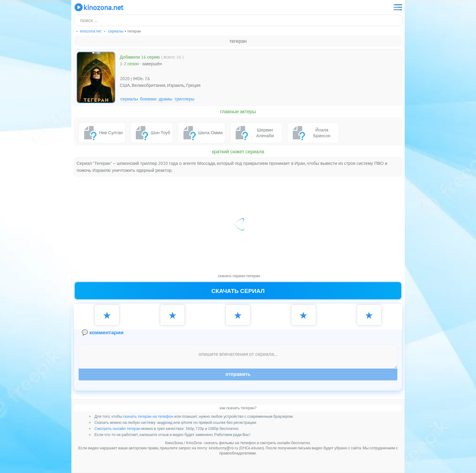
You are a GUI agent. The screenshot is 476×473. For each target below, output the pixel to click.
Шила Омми (202, 133)
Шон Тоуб (151, 133)
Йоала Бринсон (310, 133)
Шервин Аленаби (253, 133)
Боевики (148, 99)
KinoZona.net (99, 7)
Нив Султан (102, 133)
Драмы (166, 99)
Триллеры (185, 99)
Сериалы (129, 99)
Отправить (238, 374)
